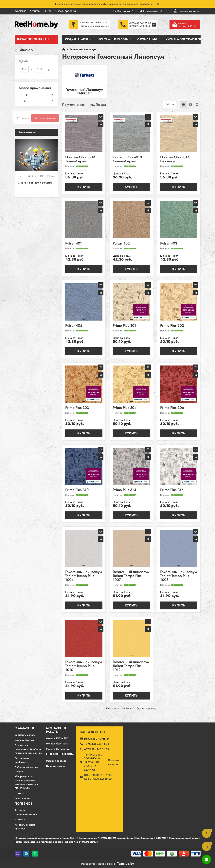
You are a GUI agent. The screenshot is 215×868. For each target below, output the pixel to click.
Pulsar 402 (121, 244)
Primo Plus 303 (77, 408)
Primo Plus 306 (172, 408)
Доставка (20, 11)
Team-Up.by (125, 864)
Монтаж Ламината (57, 744)
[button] (25, 200)
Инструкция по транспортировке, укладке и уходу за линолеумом (26, 782)
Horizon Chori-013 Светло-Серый (127, 159)
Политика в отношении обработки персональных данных (28, 749)
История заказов (56, 761)
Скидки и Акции (78, 39)
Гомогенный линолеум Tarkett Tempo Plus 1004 (84, 576)
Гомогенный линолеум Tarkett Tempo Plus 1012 (131, 666)
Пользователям (60, 754)
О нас (47, 11)
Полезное (23, 804)
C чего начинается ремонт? (35, 183)
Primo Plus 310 (77, 490)
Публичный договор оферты (27, 769)
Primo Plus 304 (125, 408)
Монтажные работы (56, 730)
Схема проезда (66, 11)
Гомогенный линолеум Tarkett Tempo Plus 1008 (179, 576)
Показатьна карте (114, 762)
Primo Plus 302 (172, 326)
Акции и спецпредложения (26, 812)
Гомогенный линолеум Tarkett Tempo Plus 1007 (131, 576)
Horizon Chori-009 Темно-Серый (80, 159)
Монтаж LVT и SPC (57, 738)
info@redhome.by (97, 739)
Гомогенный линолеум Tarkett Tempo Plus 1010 (84, 666)
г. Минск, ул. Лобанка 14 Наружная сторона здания (93, 762)
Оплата (35, 11)
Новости (22, 176)
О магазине (25, 728)
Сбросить (23, 118)
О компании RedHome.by (22, 760)
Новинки (20, 819)
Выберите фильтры (45, 118)
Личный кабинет (56, 766)
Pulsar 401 (74, 244)
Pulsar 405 (74, 326)
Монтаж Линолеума (58, 749)
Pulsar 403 (169, 244)
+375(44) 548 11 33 (140, 23)
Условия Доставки (25, 740)
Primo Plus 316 (172, 490)
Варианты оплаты (25, 735)
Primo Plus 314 (124, 490)
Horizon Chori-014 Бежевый (175, 159)
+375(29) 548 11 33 (140, 26)
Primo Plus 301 (124, 326)
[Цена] (24, 69)
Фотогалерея (22, 798)
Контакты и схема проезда (25, 827)
